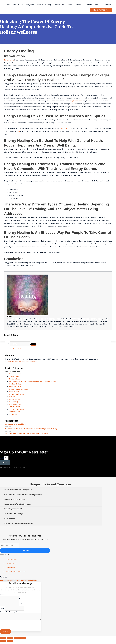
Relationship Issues (16, 404)
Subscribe (25, 551)
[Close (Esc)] (23, 640)
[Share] (17, 640)
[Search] (35, 345)
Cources (70, 5)
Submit (6, 633)
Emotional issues (15, 379)
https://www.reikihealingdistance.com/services (21, 361)
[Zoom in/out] (3, 640)
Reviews (89, 5)
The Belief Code (15, 412)
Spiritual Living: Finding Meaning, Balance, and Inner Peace (26, 434)
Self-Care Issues (15, 407)
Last (22, 605)
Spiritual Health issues (17, 409)
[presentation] (16, 627)
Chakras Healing (15, 376)
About (97, 5)
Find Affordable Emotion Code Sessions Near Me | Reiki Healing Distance (35, 381)
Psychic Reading (15, 399)
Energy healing (9, 60)
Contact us (107, 5)
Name (3, 596)
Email (2, 458)
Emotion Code (18, 5)
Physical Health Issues (17, 394)
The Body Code (15, 414)
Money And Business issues (19, 389)
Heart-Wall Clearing (44, 5)
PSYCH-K (12, 397)
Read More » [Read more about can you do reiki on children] (8, 427)
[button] (101, 10)
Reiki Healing (14, 402)
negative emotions (77, 101)
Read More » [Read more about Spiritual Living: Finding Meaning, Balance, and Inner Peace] (8, 436)
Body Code (30, 5)
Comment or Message (8, 613)
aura (19, 131)
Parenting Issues (15, 391)
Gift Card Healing (15, 384)
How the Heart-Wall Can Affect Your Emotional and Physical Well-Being (31, 429)
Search (7, 344)
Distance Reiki (59, 5)
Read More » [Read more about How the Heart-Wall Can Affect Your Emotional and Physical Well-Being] (8, 431)
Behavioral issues (15, 374)
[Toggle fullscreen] (10, 640)
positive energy (65, 128)
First (22, 600)
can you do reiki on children (16, 424)
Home (8, 5)
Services (79, 5)
